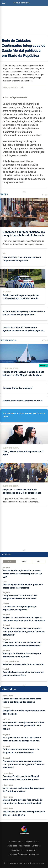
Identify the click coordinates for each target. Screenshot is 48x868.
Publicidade (12, 846)
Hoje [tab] (10, 562)
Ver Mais (45, 194)
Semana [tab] (24, 562)
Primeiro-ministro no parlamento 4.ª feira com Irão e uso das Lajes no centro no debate (23, 726)
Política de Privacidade (18, 854)
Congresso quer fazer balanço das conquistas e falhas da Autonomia (24, 233)
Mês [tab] (38, 562)
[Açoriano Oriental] (24, 836)
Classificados (25, 846)
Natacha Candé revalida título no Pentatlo (23, 664)
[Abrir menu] (4, 3)
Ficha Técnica (17, 850)
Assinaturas (34, 854)
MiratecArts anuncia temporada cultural (23, 401)
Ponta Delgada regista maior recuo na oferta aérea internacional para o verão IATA (22, 574)
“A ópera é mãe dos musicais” (18, 388)
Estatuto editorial (32, 842)
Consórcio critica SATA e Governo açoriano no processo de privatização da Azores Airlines (23, 331)
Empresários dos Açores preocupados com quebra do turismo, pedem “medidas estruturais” (24, 631)
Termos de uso (31, 850)
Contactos (36, 846)
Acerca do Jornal (16, 842)
